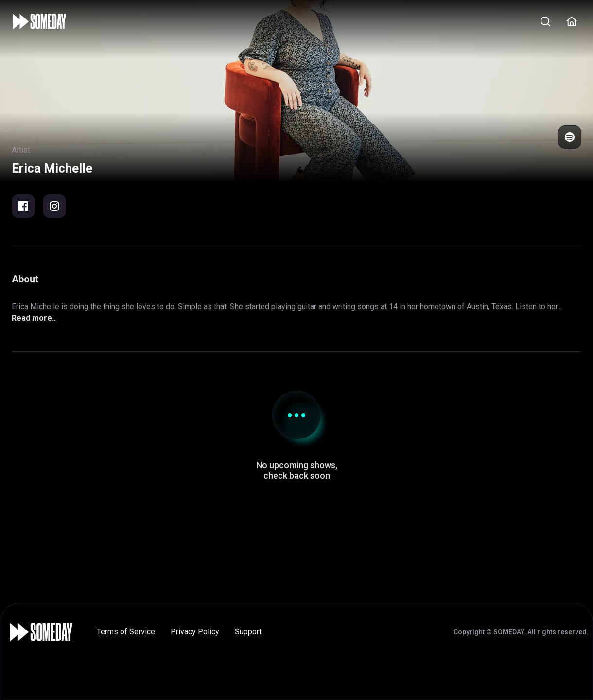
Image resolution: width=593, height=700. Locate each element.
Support (248, 632)
